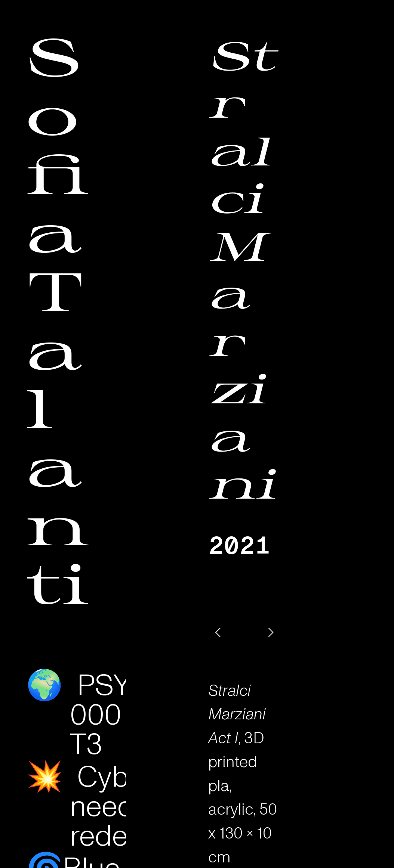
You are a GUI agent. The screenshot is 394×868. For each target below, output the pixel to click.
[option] (244, 632)
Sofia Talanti (58, 319)
